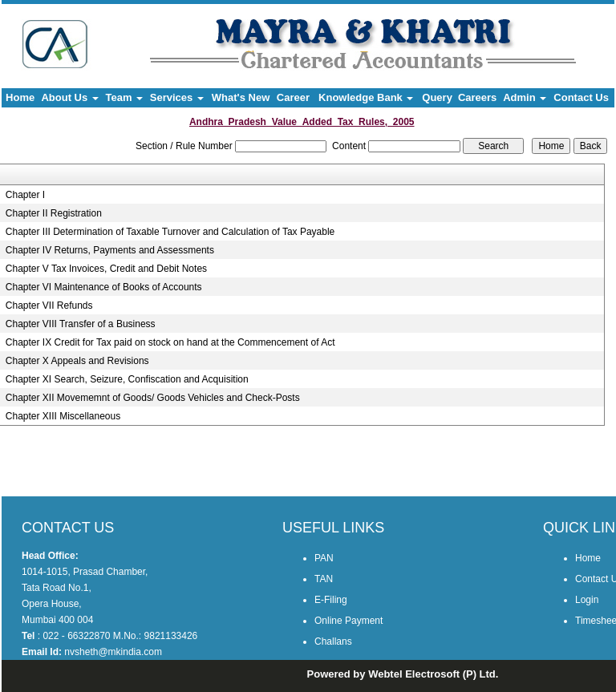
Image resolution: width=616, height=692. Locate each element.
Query (437, 97)
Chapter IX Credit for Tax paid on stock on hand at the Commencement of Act (170, 342)
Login (587, 600)
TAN (324, 579)
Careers (477, 97)
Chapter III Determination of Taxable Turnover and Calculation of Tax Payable (170, 232)
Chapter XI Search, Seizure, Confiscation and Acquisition (127, 379)
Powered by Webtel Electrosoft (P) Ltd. (403, 674)
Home (20, 97)
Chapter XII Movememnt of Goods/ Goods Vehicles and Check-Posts (153, 398)
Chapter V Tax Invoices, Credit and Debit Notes (106, 269)
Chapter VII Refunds (49, 306)
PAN (324, 558)
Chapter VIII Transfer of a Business (81, 324)
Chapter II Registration (54, 213)
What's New (241, 97)
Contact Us (581, 97)
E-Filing (331, 600)
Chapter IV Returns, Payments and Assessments (110, 250)
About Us (69, 97)
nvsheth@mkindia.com (113, 652)
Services (177, 97)
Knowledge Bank (366, 97)
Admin (525, 97)
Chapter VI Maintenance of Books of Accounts (104, 287)
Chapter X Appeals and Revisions (77, 361)
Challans (333, 641)
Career (293, 97)
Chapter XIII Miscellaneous (63, 416)
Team (125, 97)
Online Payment (349, 621)
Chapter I (25, 195)
